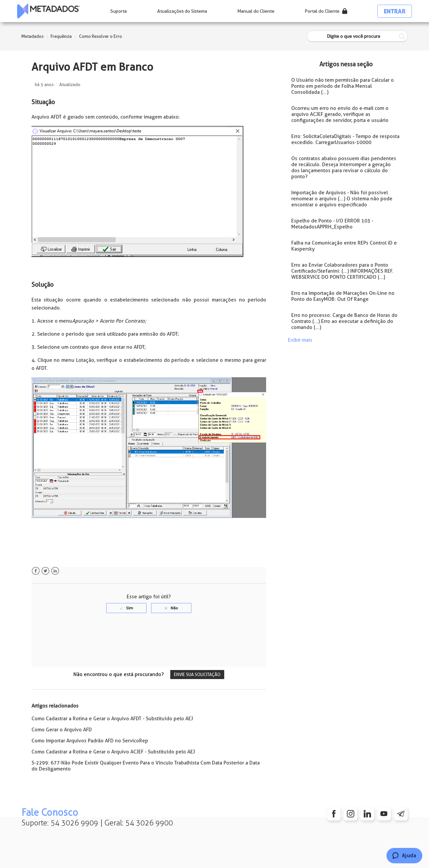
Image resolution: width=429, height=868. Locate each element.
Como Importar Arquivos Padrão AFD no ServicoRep (90, 741)
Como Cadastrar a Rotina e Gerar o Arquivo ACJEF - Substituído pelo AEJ (113, 752)
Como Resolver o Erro (101, 36)
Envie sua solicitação (197, 675)
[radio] (126, 608)
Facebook (36, 571)
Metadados (33, 36)
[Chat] (404, 856)
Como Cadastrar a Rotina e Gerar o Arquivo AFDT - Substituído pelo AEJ (112, 719)
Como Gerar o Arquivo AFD (62, 730)
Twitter (45, 571)
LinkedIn (55, 571)
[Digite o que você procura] (357, 36)
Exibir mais (300, 340)
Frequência (61, 36)
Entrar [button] (395, 11)
